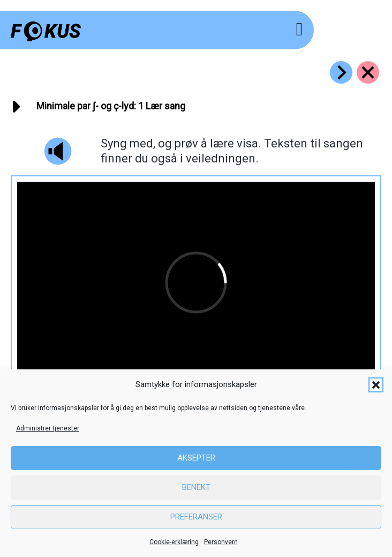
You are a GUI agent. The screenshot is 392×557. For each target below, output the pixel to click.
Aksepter (196, 458)
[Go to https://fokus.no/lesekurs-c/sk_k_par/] (368, 72)
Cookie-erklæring (174, 542)
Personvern (221, 542)
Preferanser (196, 517)
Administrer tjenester (48, 428)
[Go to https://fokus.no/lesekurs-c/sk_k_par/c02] (341, 72)
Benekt (196, 487)
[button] (376, 385)
